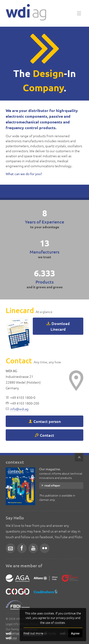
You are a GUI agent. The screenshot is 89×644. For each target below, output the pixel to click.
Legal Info (12, 624)
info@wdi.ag (19, 409)
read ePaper (52, 485)
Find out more (33, 633)
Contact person (47, 421)
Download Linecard (60, 326)
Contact (47, 435)
